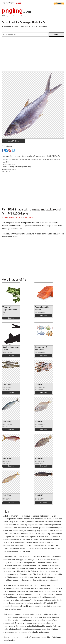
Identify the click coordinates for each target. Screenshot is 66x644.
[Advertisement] (33, 55)
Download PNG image (13, 141)
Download (11, 318)
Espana (18, 3)
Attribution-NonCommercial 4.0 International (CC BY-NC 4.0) (35, 156)
